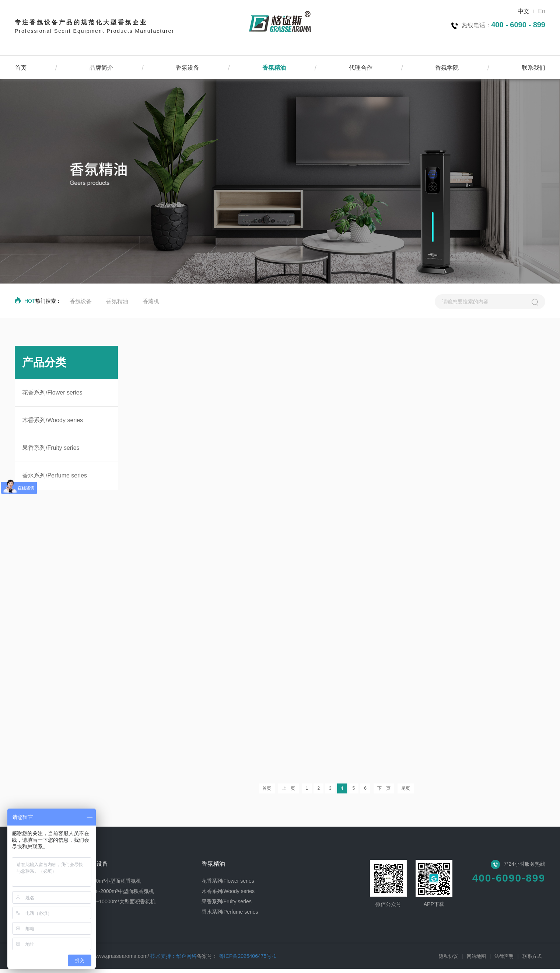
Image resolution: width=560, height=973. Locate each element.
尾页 (406, 792)
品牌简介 (101, 68)
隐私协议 (448, 960)
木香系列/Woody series (52, 420)
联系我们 (533, 68)
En (542, 11)
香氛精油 (274, 68)
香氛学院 (447, 68)
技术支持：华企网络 (174, 960)
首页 (21, 68)
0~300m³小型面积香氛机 (113, 885)
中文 (524, 11)
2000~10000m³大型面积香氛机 (120, 906)
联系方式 (532, 960)
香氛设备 (188, 68)
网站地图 (476, 960)
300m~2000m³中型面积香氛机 (119, 895)
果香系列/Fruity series (51, 448)
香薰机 (151, 301)
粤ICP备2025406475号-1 (247, 960)
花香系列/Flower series (52, 392)
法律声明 (504, 960)
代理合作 (361, 68)
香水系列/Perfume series (55, 475)
